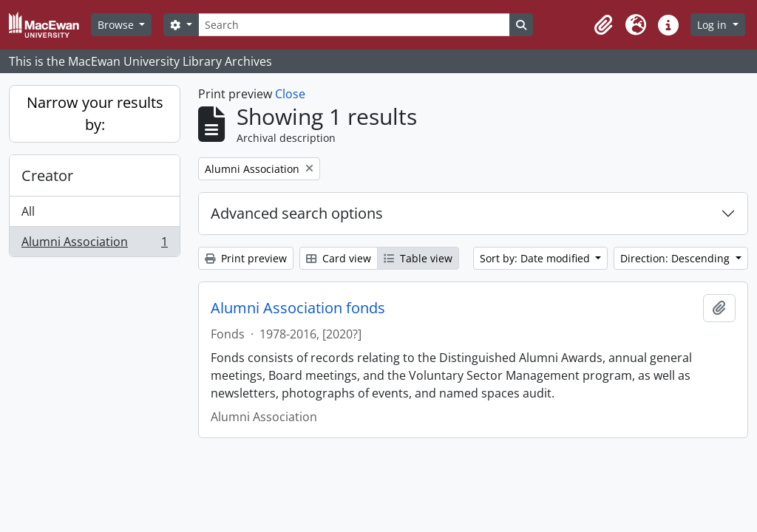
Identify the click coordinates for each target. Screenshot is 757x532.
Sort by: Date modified (536, 258)
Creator (47, 175)
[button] (603, 25)
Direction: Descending (676, 258)
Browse (117, 25)
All (28, 211)
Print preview (246, 258)
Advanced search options (297, 213)
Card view (339, 258)
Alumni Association (94, 245)
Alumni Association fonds (298, 308)
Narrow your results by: (95, 113)
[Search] (354, 25)
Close (290, 94)
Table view (418, 258)
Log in (713, 25)
